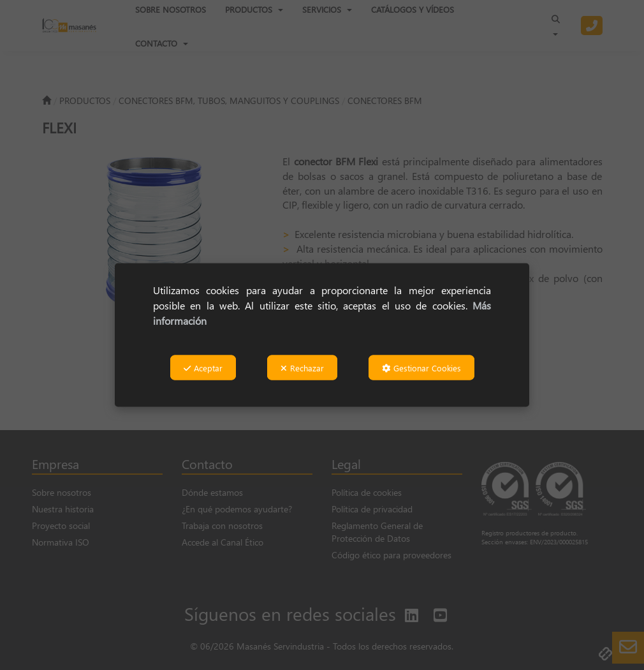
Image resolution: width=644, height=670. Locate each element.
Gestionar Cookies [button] (421, 368)
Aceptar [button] (203, 368)
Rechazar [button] (302, 368)
